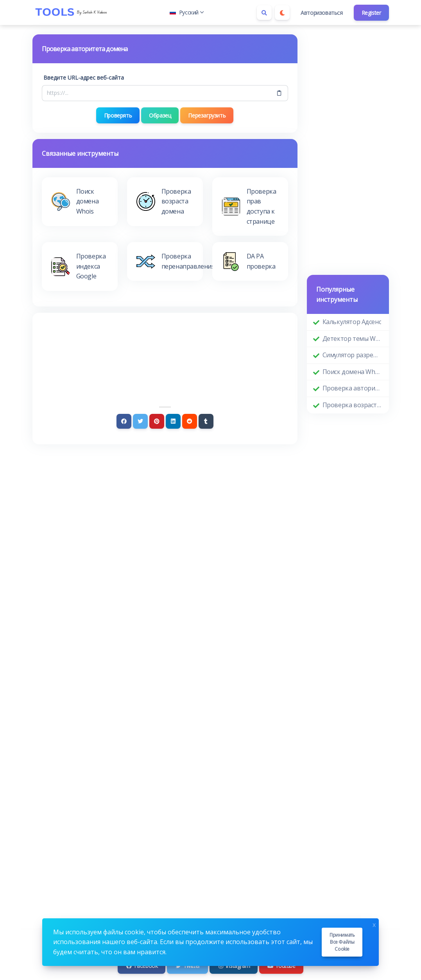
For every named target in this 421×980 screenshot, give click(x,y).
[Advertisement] (165, 344)
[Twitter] (140, 421)
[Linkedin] (173, 421)
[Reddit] (190, 421)
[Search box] (264, 12)
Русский (187, 12)
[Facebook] (124, 421)
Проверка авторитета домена (353, 388)
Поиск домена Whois (353, 372)
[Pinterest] (157, 421)
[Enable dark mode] (282, 12)
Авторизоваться (322, 13)
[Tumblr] (206, 421)
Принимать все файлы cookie (342, 942)
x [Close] (374, 924)
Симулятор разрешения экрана (353, 355)
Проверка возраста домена (353, 405)
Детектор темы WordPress (353, 339)
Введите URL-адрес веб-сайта (84, 78)
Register (371, 13)
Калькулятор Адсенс (352, 322)
